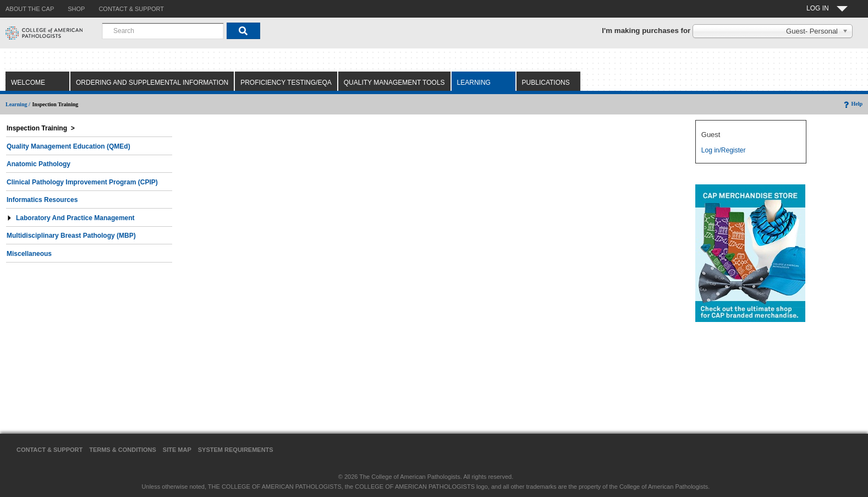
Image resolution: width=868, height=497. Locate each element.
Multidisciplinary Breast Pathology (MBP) (71, 236)
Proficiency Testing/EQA (286, 83)
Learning (474, 83)
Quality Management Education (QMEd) (68, 146)
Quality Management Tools (394, 83)
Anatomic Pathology (39, 164)
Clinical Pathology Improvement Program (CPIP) (82, 182)
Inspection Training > (41, 128)
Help (852, 104)
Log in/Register (724, 150)
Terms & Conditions (123, 450)
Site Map (177, 450)
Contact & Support (50, 450)
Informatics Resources (42, 200)
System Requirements (236, 450)
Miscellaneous (29, 254)
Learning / (18, 104)
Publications (546, 83)
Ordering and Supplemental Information (152, 83)
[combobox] (163, 31)
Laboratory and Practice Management (71, 218)
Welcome (28, 83)
